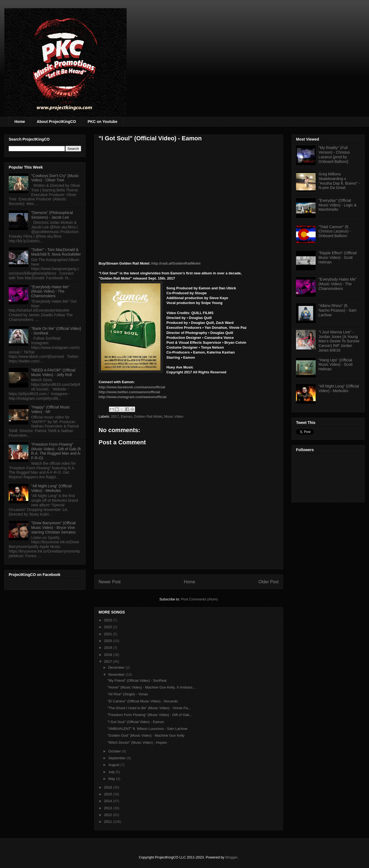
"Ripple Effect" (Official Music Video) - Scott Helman (338, 258)
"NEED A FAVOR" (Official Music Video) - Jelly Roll (53, 372)
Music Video (174, 416)
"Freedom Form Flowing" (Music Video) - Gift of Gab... (150, 715)
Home (20, 122)
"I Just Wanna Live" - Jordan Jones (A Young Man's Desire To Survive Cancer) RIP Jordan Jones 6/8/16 (339, 341)
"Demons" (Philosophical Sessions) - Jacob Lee (52, 215)
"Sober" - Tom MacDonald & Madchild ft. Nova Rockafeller (56, 252)
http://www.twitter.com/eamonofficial (129, 392)
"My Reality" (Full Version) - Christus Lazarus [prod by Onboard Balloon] (334, 154)
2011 (109, 822)
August (114, 765)
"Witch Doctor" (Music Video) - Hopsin (137, 743)
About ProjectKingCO (56, 122)
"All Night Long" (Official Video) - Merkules (51, 488)
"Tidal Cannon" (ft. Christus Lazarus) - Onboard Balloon (335, 231)
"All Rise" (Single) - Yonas (128, 694)
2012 (109, 815)
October (115, 751)
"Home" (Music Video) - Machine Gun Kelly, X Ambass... (151, 687)
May (112, 779)
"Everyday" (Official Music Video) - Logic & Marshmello (338, 205)
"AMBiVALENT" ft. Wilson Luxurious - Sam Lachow (147, 729)
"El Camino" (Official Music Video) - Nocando (143, 701)
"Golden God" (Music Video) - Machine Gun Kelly (146, 735)
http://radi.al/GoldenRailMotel (176, 263)
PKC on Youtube (103, 122)
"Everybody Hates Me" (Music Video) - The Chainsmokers (50, 292)
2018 (109, 655)
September (118, 758)
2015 (109, 794)
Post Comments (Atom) (199, 599)
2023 (109, 620)
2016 (109, 787)
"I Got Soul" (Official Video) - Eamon (136, 722)
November (117, 675)
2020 (109, 641)
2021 (109, 634)
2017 (115, 416)
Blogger (231, 857)
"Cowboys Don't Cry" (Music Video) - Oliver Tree (55, 178)
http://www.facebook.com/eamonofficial (132, 387)
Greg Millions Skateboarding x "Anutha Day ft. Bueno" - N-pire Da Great (339, 181)
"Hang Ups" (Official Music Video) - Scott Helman (336, 365)
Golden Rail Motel (148, 416)
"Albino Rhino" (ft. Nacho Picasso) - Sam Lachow (338, 310)
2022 (109, 627)
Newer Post (110, 582)
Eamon (126, 416)
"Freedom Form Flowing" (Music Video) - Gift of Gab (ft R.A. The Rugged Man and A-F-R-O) (56, 451)
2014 (109, 801)
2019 (109, 648)
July (112, 772)
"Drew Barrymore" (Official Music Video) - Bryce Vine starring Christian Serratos (54, 528)
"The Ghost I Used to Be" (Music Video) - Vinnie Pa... (149, 708)
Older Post (269, 582)
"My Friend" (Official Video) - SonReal (137, 681)
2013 (109, 808)
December (117, 667)
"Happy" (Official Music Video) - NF (51, 409)
